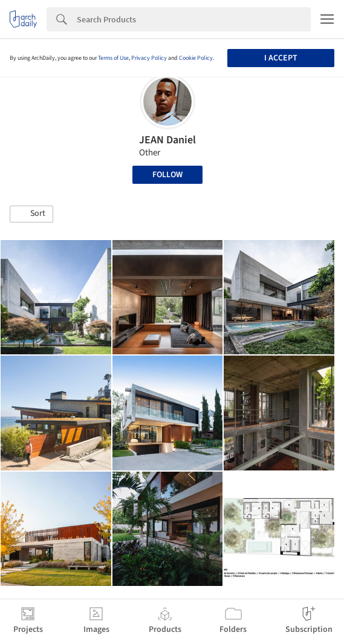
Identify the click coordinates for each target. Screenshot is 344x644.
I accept (281, 58)
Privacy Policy (149, 58)
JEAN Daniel (167, 140)
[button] (31, 214)
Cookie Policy (196, 58)
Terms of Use (113, 58)
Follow (167, 175)
